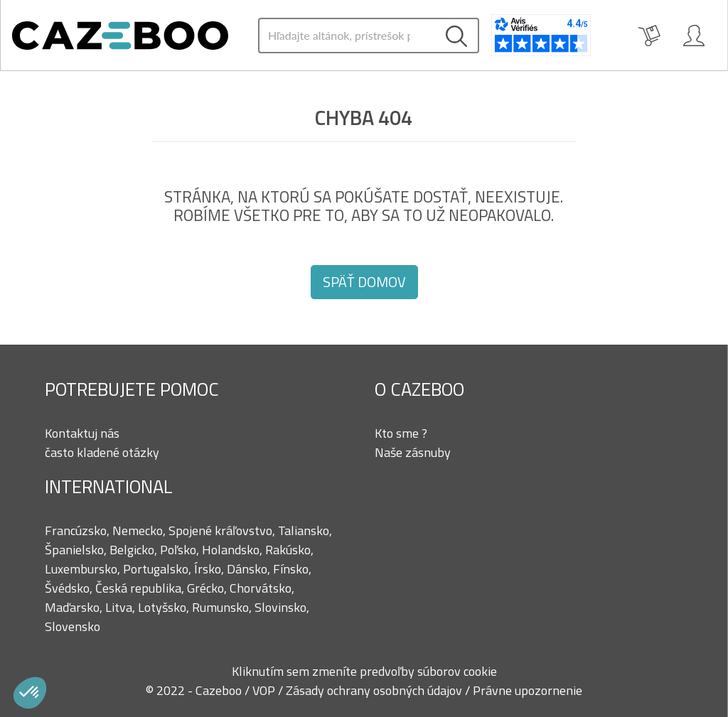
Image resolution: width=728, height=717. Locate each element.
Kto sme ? (401, 433)
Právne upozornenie (528, 690)
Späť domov (364, 282)
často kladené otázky (102, 452)
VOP (265, 690)
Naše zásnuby (413, 452)
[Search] (347, 36)
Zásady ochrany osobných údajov (375, 690)
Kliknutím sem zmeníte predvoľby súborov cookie (364, 671)
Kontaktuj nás (82, 433)
